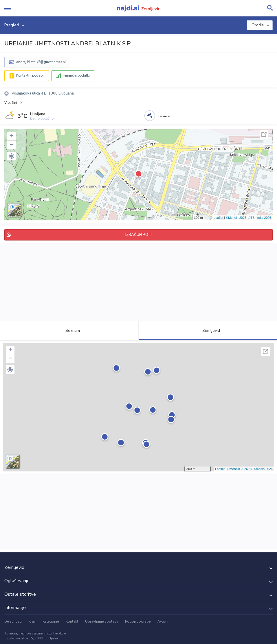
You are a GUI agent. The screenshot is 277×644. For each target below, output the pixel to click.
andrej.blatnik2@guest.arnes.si (41, 62)
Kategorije (51, 621)
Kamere (164, 116)
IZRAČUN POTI (138, 235)
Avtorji (163, 621)
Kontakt (72, 621)
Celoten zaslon (264, 134)
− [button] (12, 145)
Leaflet (218, 218)
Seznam (69, 331)
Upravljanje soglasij (102, 621)
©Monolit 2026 (236, 218)
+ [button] (12, 136)
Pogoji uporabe (138, 621)
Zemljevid (208, 331)
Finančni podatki (77, 75)
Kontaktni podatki (30, 75)
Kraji (32, 621)
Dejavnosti (13, 621)
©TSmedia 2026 (260, 218)
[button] (12, 156)
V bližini (11, 103)
